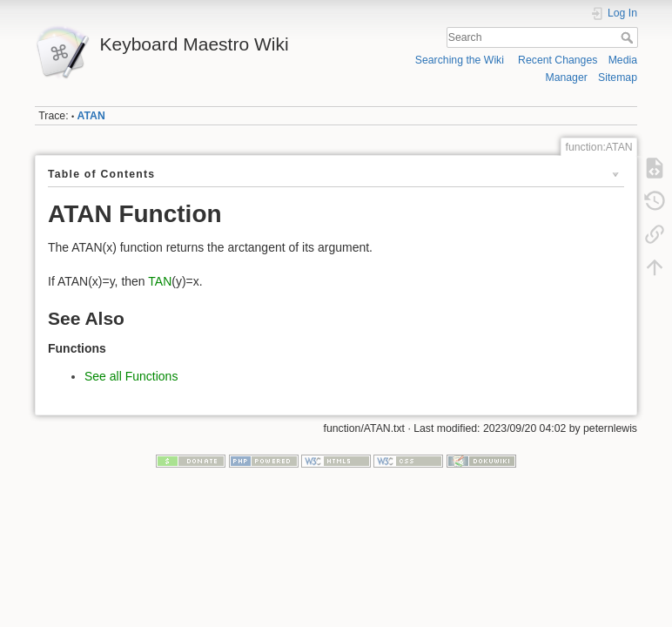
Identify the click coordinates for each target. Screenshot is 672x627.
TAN (160, 281)
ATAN (91, 116)
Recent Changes (558, 60)
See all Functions (131, 376)
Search (629, 37)
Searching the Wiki (460, 60)
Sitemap (618, 78)
